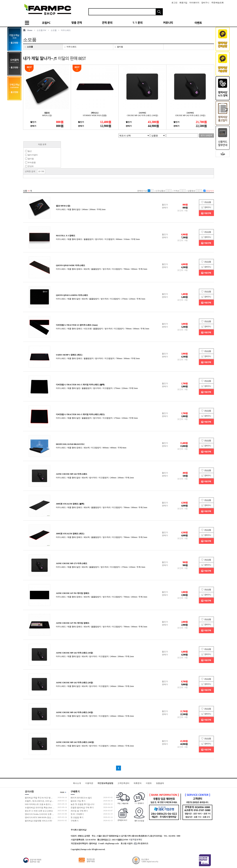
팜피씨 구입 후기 (78, 801)
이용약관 (89, 783)
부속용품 (30, 163)
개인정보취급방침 (105, 783)
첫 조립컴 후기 (77, 817)
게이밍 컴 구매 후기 (79, 811)
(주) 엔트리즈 (141, 843)
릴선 (28, 151)
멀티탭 (120, 47)
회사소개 (77, 783)
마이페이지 (194, 3)
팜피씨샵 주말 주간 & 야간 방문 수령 (41, 798)
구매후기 (75, 821)
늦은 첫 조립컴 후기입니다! (83, 804)
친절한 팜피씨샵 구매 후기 (82, 808)
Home (30, 30)
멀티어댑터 (31, 155)
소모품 (54, 30)
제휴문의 (138, 783)
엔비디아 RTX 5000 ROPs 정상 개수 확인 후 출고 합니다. (49, 817)
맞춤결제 (160, 783)
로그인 (174, 3)
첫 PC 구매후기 (77, 814)
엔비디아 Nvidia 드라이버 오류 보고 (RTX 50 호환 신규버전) (51, 814)
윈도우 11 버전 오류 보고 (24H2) (39, 811)
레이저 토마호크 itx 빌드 (81, 798)
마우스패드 (66, 30)
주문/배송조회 (217, 3)
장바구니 (205, 3)
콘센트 (29, 166)
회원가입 (183, 3)
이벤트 (149, 783)
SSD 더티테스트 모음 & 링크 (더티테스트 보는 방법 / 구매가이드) (53, 804)
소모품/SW (41, 30)
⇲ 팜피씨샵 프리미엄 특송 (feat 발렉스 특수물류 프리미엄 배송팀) (53, 808)
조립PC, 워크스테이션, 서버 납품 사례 (41, 801)
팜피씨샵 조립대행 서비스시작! (39, 821)
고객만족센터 (123, 783)
